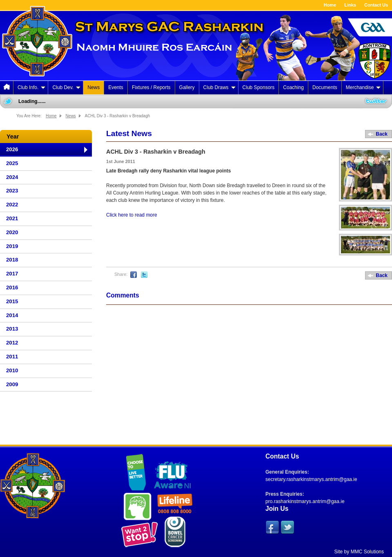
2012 (12, 343)
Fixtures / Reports (151, 87)
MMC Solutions (367, 552)
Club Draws (219, 87)
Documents (325, 87)
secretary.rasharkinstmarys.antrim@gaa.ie (311, 479)
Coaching (293, 87)
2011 (12, 357)
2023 (12, 191)
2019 (12, 246)
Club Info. (31, 87)
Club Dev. (66, 87)
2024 (12, 177)
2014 (12, 315)
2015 (12, 301)
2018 (12, 260)
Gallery (187, 87)
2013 (12, 329)
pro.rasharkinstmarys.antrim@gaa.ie (305, 501)
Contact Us (376, 5)
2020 (12, 232)
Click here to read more (132, 215)
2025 (12, 163)
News (94, 87)
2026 (12, 149)
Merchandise (363, 87)
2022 (12, 205)
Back (382, 134)
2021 (12, 218)
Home (330, 5)
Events (116, 87)
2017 (12, 274)
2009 (12, 384)
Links (350, 5)
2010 (12, 370)
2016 (12, 287)
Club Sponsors (259, 87)
